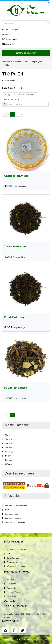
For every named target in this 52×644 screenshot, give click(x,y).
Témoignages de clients (13, 522)
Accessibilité (10, 588)
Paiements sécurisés (12, 518)
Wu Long (7, 452)
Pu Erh (7, 456)
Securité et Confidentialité (14, 506)
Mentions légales (12, 592)
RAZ (7, 95)
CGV (5, 510)
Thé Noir (7, 439)
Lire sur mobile (9, 81)
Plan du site (10, 584)
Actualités (9, 580)
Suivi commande (10, 39)
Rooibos (7, 460)
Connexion (8, 34)
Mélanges (8, 464)
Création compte (10, 29)
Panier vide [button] (9, 44)
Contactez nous (10, 514)
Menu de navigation (26, 53)
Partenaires (10, 596)
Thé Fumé (8, 447)
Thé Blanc (8, 443)
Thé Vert (7, 435)
